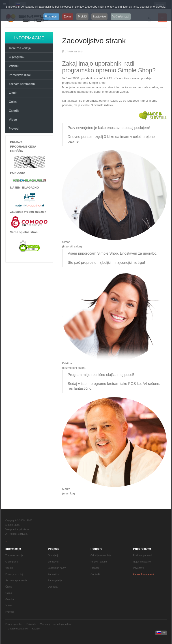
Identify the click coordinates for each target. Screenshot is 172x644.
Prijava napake (99, 562)
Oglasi (13, 102)
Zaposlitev (54, 574)
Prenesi (95, 568)
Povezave (138, 568)
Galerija (14, 111)
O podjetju (54, 555)
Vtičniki (14, 66)
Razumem (51, 17)
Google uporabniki (18, 629)
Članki (13, 93)
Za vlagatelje (55, 580)
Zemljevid (53, 562)
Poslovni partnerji (142, 555)
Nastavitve (99, 17)
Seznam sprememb (22, 84)
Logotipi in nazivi (57, 568)
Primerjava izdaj (20, 75)
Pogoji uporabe (14, 624)
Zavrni (68, 17)
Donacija (53, 587)
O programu (17, 57)
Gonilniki (95, 574)
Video (13, 119)
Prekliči (82, 17)
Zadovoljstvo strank (94, 41)
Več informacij (121, 17)
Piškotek (31, 624)
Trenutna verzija (20, 48)
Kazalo (36, 629)
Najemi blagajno (142, 562)
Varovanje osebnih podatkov (56, 624)
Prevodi (14, 128)
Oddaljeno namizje (101, 555)
